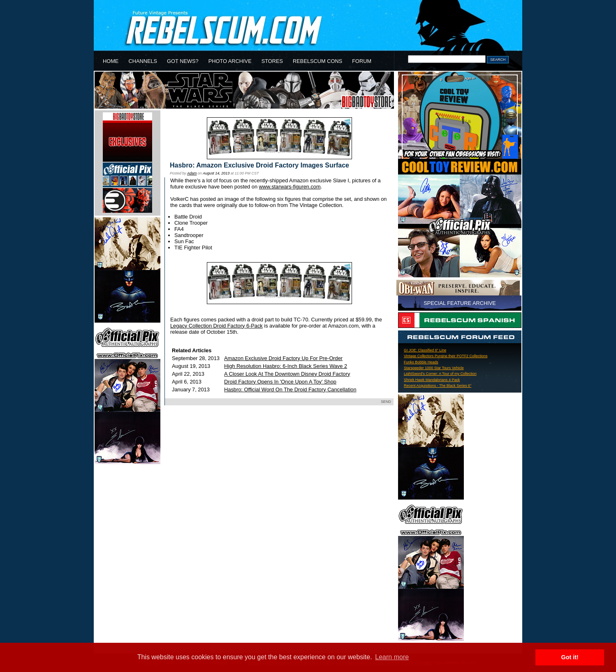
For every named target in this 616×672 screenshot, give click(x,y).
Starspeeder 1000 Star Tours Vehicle (434, 368)
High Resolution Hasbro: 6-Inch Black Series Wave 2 (286, 366)
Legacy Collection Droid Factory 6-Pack (217, 326)
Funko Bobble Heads (421, 362)
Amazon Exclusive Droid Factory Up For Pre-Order (283, 358)
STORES (272, 61)
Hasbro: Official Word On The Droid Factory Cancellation (290, 389)
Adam (192, 173)
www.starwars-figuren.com (290, 187)
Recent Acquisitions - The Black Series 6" (438, 386)
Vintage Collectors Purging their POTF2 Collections (446, 356)
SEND (386, 402)
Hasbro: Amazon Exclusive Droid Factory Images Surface (259, 165)
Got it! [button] (570, 657)
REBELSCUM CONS (317, 61)
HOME (111, 61)
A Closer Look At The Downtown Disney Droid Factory (287, 374)
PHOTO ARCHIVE (230, 61)
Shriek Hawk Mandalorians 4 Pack (432, 380)
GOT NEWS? (183, 61)
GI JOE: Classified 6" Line (425, 350)
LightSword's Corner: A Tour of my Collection (440, 374)
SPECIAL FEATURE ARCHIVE (460, 303)
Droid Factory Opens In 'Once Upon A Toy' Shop (280, 382)
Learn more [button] (392, 657)
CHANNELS (143, 61)
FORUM (362, 61)
